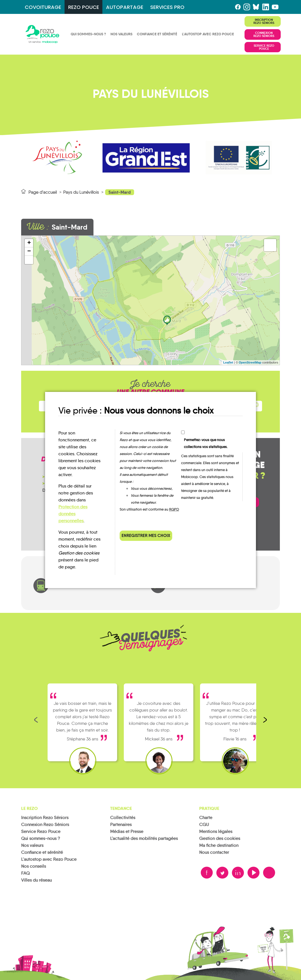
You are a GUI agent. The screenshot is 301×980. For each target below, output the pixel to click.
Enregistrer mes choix (146, 535)
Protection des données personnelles (73, 514)
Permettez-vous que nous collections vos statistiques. (206, 443)
